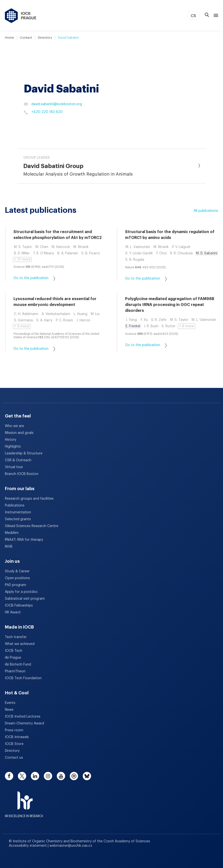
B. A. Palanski (68, 253)
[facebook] (9, 776)
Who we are (14, 426)
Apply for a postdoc (21, 592)
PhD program (16, 585)
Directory (45, 38)
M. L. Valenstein (138, 247)
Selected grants (18, 519)
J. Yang (131, 320)
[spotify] (74, 776)
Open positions (17, 578)
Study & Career (17, 571)
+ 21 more (22, 259)
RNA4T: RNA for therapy (24, 540)
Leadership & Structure (24, 453)
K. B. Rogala (135, 260)
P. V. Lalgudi (181, 247)
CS (193, 16)
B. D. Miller (22, 253)
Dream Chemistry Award (24, 723)
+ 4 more (22, 327)
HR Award (13, 612)
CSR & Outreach (18, 460)
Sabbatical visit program (25, 599)
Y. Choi (161, 253)
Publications (15, 506)
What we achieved (20, 644)
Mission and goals (19, 433)
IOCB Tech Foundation (23, 678)
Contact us (14, 758)
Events (10, 703)
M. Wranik (81, 247)
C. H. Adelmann (26, 314)
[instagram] (48, 776)
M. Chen (42, 247)
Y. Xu (144, 320)
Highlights (13, 447)
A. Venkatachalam (56, 314)
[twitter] (22, 776)
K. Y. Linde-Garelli (139, 253)
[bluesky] (87, 776)
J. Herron (83, 320)
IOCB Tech (14, 651)
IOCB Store (14, 744)
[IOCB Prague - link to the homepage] (21, 16)
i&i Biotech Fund (18, 665)
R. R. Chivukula (181, 253)
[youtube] (61, 776)
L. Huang (81, 314)
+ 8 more (187, 326)
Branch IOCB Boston (22, 474)
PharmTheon (15, 671)
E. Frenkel (133, 326)
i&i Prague (13, 658)
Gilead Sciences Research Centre (32, 526)
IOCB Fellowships (19, 606)
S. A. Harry (44, 320)
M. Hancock (61, 247)
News (9, 710)
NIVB (9, 547)
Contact (26, 38)
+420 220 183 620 (43, 112)
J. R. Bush (151, 326)
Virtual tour (14, 467)
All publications (206, 211)
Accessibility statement (28, 846)
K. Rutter (169, 326)
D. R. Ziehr (159, 320)
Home (9, 38)
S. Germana (23, 320)
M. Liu (95, 314)
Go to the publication (34, 278)
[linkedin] (35, 776)
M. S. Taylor (23, 247)
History (11, 440)
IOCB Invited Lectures (23, 717)
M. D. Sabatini (207, 253)
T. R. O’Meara (43, 253)
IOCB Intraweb (17, 737)
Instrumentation (18, 512)
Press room (14, 730)
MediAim (12, 533)
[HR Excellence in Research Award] (24, 801)
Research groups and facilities (29, 499)
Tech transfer (16, 637)
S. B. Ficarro (91, 253)
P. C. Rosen (64, 320)
